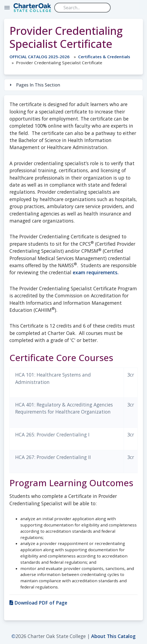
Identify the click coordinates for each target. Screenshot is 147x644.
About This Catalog (113, 636)
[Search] (82, 8)
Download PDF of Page (38, 603)
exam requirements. (96, 272)
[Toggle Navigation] (7, 8)
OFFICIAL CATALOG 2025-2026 (39, 57)
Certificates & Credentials (104, 57)
